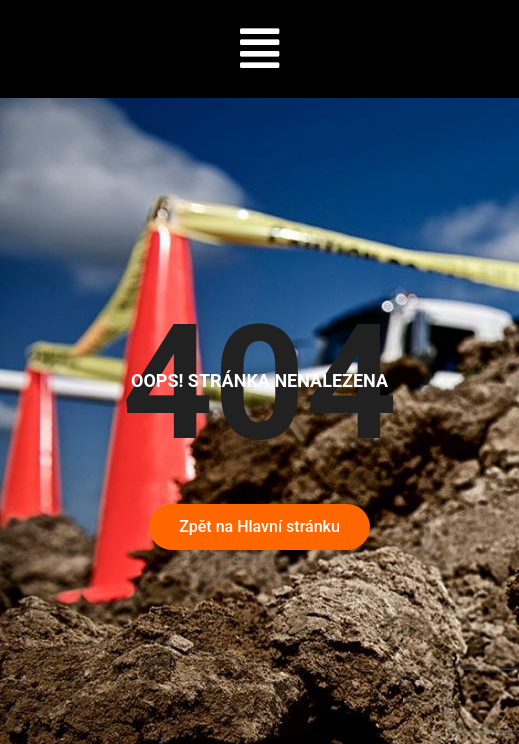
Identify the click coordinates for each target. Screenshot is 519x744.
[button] (259, 49)
